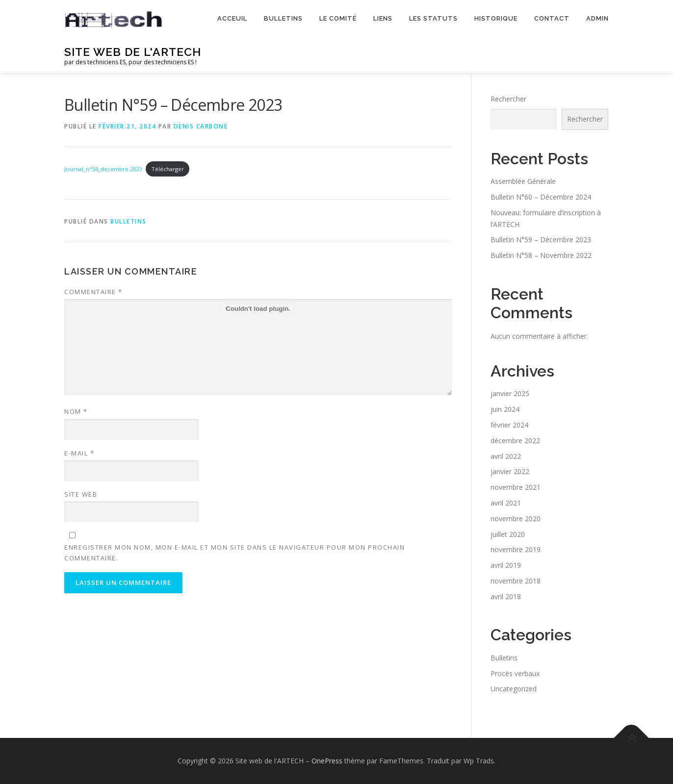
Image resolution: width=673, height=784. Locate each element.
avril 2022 (506, 456)
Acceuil (232, 18)
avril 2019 (506, 565)
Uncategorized (514, 689)
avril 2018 (506, 596)
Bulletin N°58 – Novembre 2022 (541, 255)
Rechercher (508, 99)
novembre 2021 (516, 487)
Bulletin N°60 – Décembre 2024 (541, 197)
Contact (552, 18)
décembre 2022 (515, 441)
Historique (496, 18)
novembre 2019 (516, 549)
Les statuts (433, 18)
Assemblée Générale (523, 181)
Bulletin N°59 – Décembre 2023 (541, 240)
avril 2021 (506, 503)
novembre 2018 (516, 581)
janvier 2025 (510, 393)
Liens (383, 18)
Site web (81, 494)
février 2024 (509, 425)
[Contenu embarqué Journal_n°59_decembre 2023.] (258, 308)
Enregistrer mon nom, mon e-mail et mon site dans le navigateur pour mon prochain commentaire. (234, 553)
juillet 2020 (508, 534)
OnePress (327, 761)
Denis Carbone (201, 126)
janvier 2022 (510, 471)
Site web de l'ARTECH (133, 52)
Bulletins (283, 18)
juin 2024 (505, 409)
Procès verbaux (515, 673)
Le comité (338, 18)
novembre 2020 (516, 518)
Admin (597, 18)
